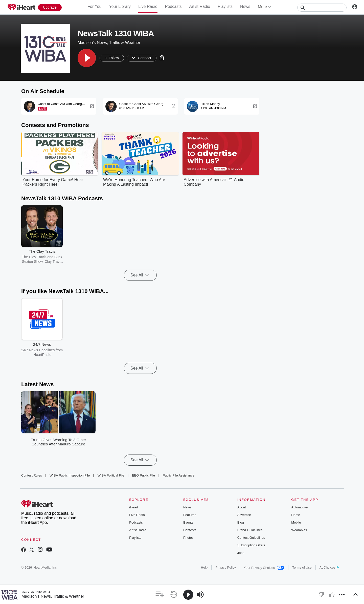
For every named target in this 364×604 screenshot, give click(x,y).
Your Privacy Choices (264, 568)
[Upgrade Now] (50, 7)
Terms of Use (302, 567)
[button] (87, 58)
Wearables (299, 530)
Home (296, 515)
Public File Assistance (179, 475)
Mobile (296, 522)
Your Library (120, 6)
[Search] (322, 8)
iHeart (134, 507)
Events (188, 522)
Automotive (299, 507)
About (242, 507)
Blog (241, 522)
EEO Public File (143, 475)
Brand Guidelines (250, 530)
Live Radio (148, 6)
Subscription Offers (251, 545)
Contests (190, 530)
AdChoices (329, 567)
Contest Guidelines (251, 538)
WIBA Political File (111, 475)
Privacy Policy (226, 567)
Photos (188, 538)
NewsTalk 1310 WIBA (36, 592)
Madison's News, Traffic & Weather (53, 596)
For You (94, 6)
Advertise (244, 515)
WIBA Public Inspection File (70, 475)
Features (190, 515)
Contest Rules (32, 475)
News (245, 6)
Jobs (241, 553)
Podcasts (173, 6)
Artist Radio (200, 6)
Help (204, 567)
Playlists (225, 6)
